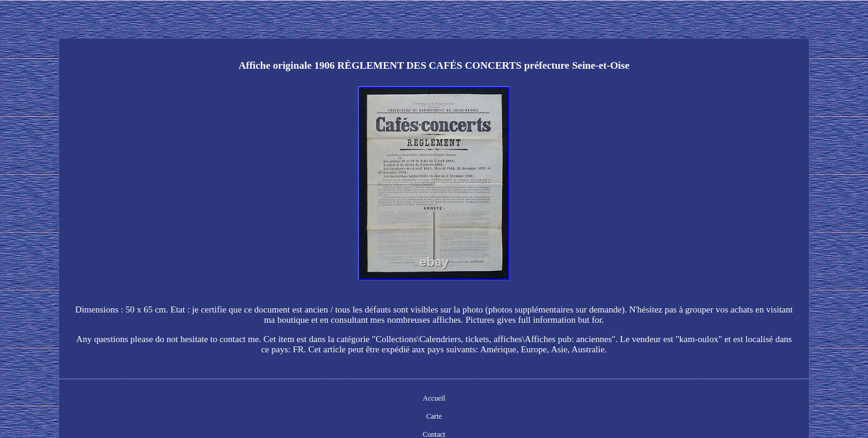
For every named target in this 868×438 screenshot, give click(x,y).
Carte (434, 416)
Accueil (434, 398)
